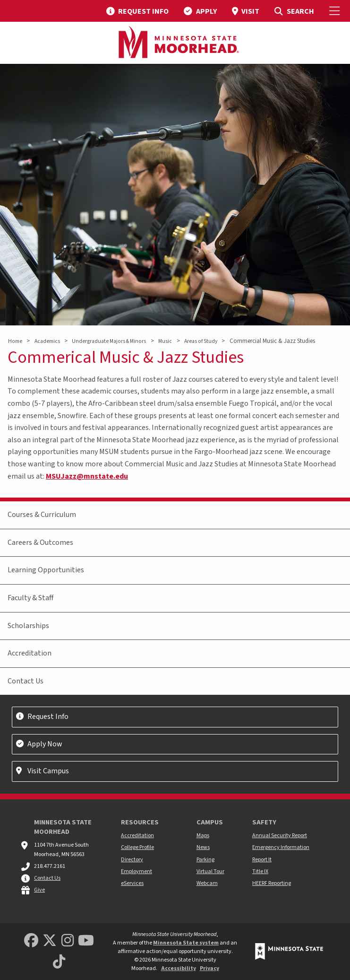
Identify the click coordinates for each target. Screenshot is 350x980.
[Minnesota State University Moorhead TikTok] (59, 962)
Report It (262, 860)
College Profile (137, 847)
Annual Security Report (280, 836)
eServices (132, 883)
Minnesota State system (186, 943)
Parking (205, 860)
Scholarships (28, 626)
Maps (203, 836)
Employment (137, 871)
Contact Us (26, 681)
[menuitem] (137, 11)
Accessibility (179, 968)
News (203, 847)
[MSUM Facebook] (31, 941)
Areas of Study (201, 341)
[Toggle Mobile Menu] (336, 11)
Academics (47, 341)
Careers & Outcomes (40, 542)
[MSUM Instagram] (68, 941)
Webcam (207, 883)
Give (39, 890)
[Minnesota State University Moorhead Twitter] (50, 941)
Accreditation (30, 653)
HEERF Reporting (272, 883)
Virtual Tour (210, 871)
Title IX (260, 871)
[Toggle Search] (294, 11)
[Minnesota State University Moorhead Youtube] (86, 941)
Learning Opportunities (46, 570)
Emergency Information (281, 847)
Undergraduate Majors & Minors (109, 341)
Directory (132, 860)
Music (165, 341)
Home (15, 341)
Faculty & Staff (30, 598)
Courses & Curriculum (42, 515)
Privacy (209, 968)
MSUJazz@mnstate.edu (87, 476)
